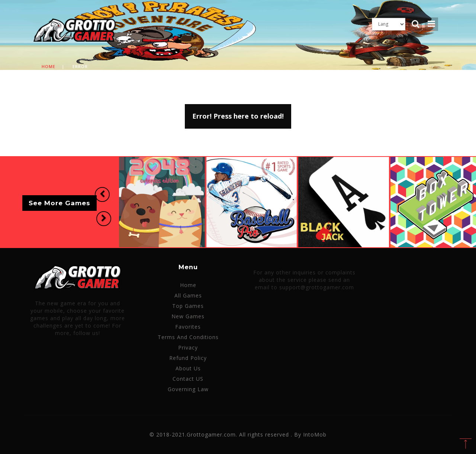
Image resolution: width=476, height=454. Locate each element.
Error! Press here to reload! (238, 116)
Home (49, 66)
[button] (102, 195)
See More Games (59, 203)
